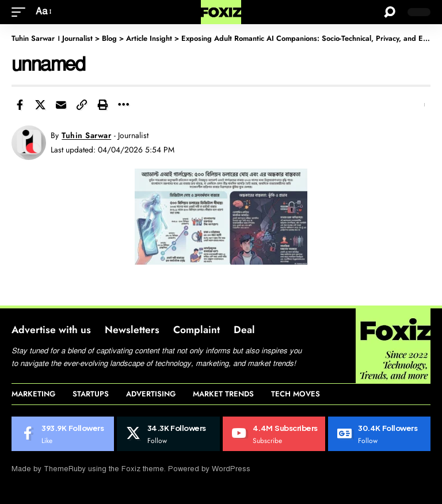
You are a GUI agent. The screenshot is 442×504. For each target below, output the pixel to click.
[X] (168, 434)
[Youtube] (274, 434)
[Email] (61, 105)
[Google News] (379, 434)
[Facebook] (63, 434)
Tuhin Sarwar (86, 135)
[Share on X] (40, 105)
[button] (21, 12)
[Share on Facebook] (20, 105)
